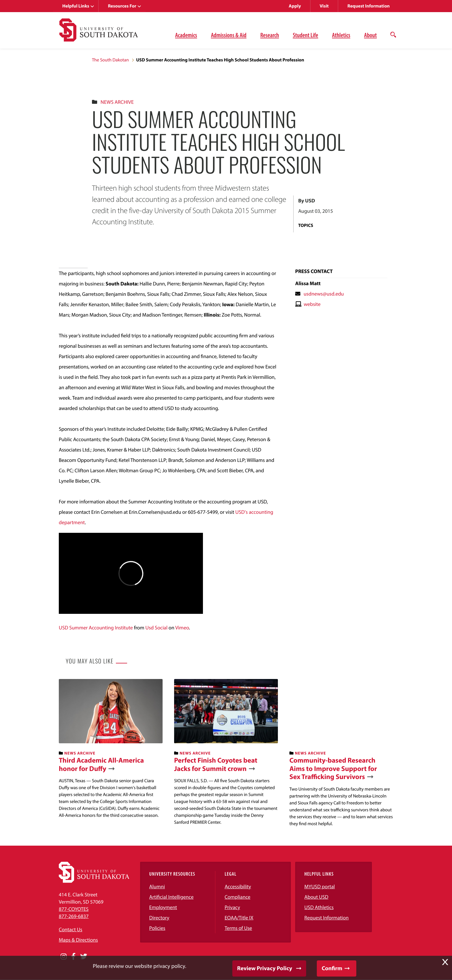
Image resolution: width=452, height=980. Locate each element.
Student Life (306, 35)
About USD (316, 897)
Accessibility (238, 886)
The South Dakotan (110, 60)
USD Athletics (319, 907)
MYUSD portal (320, 886)
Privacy (232, 907)
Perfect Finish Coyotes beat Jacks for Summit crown (216, 765)
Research (270, 35)
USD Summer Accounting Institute (96, 628)
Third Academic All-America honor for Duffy (101, 765)
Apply (295, 6)
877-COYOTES (74, 909)
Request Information (369, 6)
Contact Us (70, 929)
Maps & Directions (78, 940)
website (312, 304)
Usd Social (156, 628)
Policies (157, 928)
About (370, 35)
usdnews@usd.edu (324, 294)
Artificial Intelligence (172, 897)
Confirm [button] (332, 968)
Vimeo (182, 628)
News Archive (117, 102)
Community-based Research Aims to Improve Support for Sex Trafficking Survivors (333, 769)
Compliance (237, 897)
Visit (324, 6)
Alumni (157, 886)
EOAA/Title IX (239, 918)
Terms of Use (238, 928)
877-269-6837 (74, 916)
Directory (159, 918)
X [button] (445, 962)
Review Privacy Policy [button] (265, 968)
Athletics (341, 35)
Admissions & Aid (229, 35)
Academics (186, 35)
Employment (163, 907)
